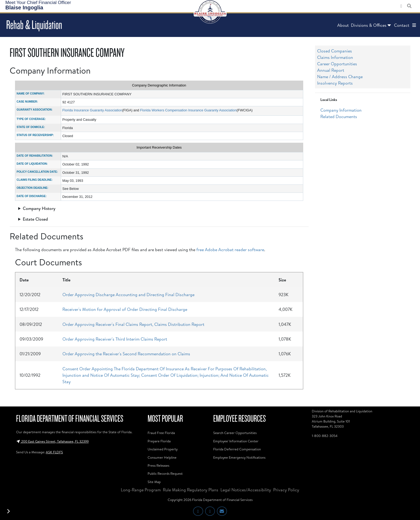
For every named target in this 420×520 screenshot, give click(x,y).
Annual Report (331, 70)
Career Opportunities (337, 64)
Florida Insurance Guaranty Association (92, 110)
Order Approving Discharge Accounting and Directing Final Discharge (128, 295)
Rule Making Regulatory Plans (191, 490)
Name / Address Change (340, 77)
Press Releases (158, 465)
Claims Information (335, 57)
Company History (39, 208)
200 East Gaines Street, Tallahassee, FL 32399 (52, 441)
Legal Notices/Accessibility (246, 490)
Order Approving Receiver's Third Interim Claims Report (115, 339)
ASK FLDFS (54, 452)
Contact (402, 25)
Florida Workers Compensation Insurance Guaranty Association (188, 110)
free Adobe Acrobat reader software (230, 250)
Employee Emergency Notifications (239, 457)
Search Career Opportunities (235, 433)
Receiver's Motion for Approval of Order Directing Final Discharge (125, 309)
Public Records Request (165, 473)
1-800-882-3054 (325, 436)
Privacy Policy (286, 490)
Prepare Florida (159, 441)
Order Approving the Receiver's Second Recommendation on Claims (126, 354)
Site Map (154, 482)
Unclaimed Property (163, 449)
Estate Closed (35, 219)
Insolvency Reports (335, 83)
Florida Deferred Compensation (237, 449)
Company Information (341, 110)
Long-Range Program (141, 490)
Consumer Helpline (162, 457)
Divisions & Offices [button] (371, 25)
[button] (414, 25)
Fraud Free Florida (161, 433)
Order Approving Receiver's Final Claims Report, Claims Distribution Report (133, 324)
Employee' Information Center (236, 441)
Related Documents (339, 116)
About (343, 25)
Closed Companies (335, 51)
